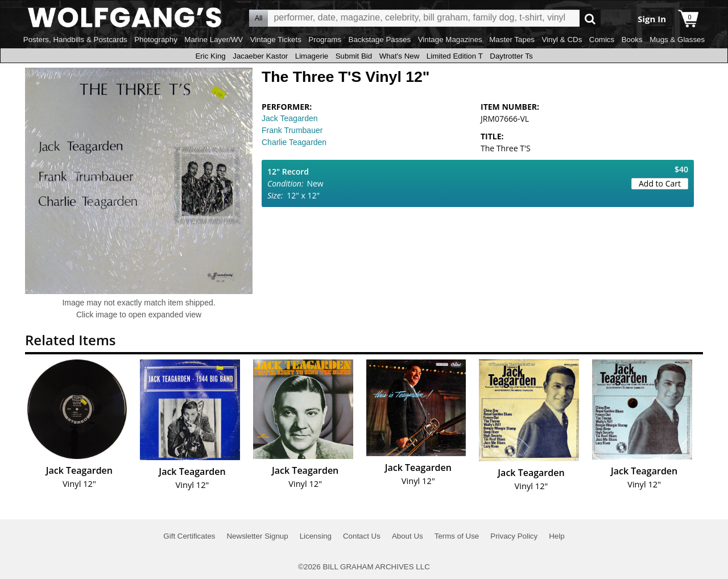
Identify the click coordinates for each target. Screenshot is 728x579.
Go (590, 18)
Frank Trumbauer (292, 130)
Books (632, 40)
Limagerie (312, 56)
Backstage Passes (380, 40)
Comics (602, 40)
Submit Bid (354, 56)
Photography (156, 40)
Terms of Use (457, 536)
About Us (408, 536)
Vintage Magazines (450, 40)
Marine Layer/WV (214, 40)
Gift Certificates (189, 536)
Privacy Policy (514, 536)
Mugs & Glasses (677, 40)
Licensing (316, 536)
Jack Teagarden (290, 118)
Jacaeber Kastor (260, 56)
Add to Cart (660, 183)
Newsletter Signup (257, 536)
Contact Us (362, 536)
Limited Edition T (455, 56)
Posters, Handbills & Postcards (75, 40)
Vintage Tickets (276, 40)
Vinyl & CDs (562, 40)
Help (557, 536)
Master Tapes (512, 40)
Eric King (210, 56)
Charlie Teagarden (294, 142)
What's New (400, 56)
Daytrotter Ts (511, 56)
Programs (325, 40)
